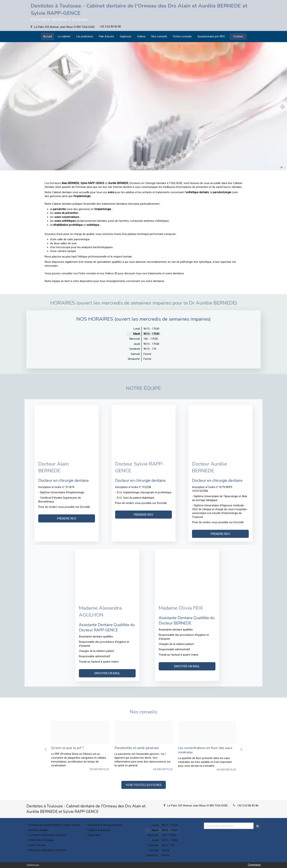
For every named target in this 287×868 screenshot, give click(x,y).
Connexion (254, 865)
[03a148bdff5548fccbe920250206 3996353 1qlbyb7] (207, 733)
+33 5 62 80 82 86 (248, 806)
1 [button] (282, 167)
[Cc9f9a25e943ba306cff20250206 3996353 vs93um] (144, 733)
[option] (80, 746)
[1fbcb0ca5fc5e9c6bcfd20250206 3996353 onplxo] (80, 733)
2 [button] (284, 167)
